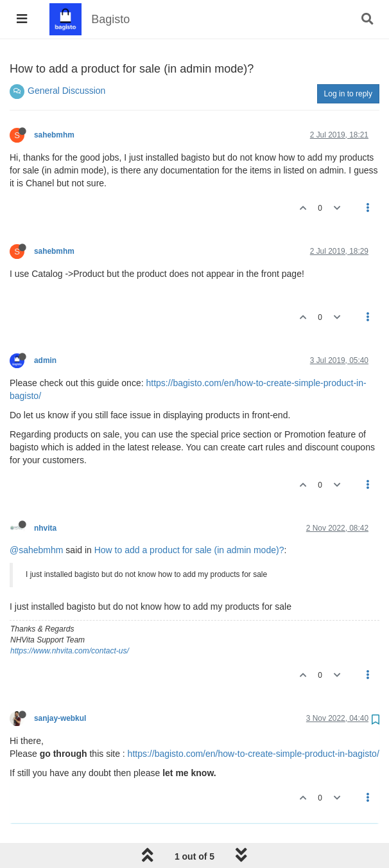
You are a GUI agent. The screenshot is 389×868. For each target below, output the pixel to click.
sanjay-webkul (60, 718)
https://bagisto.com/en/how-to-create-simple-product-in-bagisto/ (254, 754)
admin (45, 360)
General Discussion (66, 91)
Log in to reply (348, 94)
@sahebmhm (36, 550)
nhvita (45, 528)
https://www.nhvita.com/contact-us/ (70, 651)
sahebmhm (54, 135)
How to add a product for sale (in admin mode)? (189, 550)
